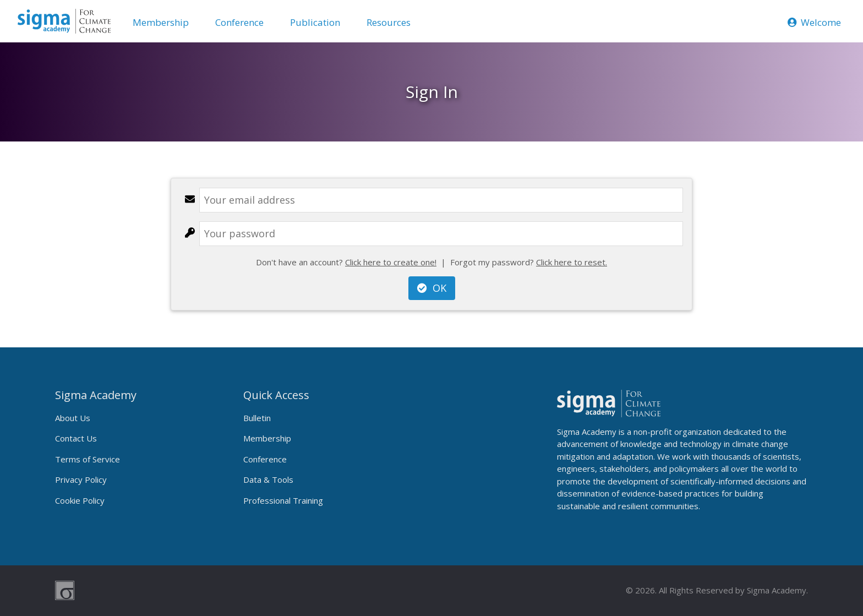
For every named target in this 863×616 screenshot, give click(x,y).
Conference (239, 22)
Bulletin (257, 418)
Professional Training (283, 500)
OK (432, 288)
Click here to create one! (391, 262)
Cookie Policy (80, 500)
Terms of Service (88, 459)
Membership (161, 22)
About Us (73, 418)
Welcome (814, 22)
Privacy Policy (81, 479)
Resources (389, 22)
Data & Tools (268, 479)
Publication (315, 22)
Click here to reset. (572, 262)
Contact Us (76, 438)
